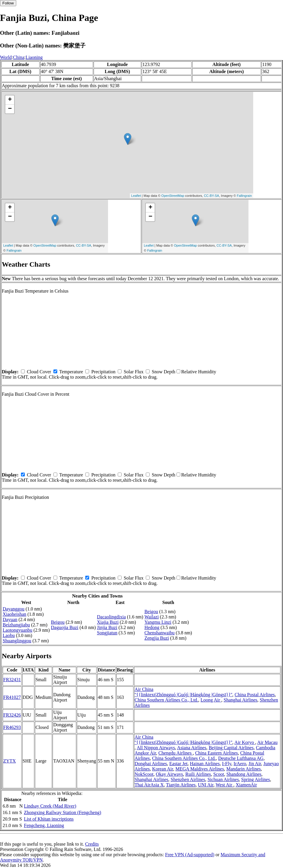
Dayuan (10, 619)
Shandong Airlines (244, 774)
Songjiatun (107, 633)
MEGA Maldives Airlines (199, 769)
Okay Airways (169, 774)
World (6, 57)
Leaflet (136, 196)
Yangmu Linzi (158, 622)
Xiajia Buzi (108, 622)
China (19, 57)
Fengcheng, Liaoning (44, 825)
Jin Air (255, 764)
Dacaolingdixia (112, 617)
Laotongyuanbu (17, 630)
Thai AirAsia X (149, 785)
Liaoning (34, 57)
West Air (225, 785)
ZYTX (10, 761)
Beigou (58, 622)
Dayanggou (14, 609)
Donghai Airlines (151, 764)
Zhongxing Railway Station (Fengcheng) (63, 812)
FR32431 (12, 680)
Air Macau (268, 742)
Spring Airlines (255, 779)
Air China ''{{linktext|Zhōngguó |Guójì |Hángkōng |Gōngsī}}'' (183, 692)
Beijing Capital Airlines (231, 748)
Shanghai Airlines (241, 700)
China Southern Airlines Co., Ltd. (166, 700)
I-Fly (226, 764)
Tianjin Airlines (181, 785)
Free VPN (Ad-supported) (190, 855)
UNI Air (206, 785)
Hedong (152, 627)
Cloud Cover (39, 372)
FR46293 (12, 727)
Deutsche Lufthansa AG (241, 758)
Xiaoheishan (14, 614)
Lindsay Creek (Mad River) (50, 806)
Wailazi (151, 617)
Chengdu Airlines (176, 753)
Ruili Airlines (198, 774)
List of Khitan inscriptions (49, 819)
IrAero (240, 764)
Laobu (9, 635)
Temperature (71, 372)
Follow (8, 3)
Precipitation (103, 372)
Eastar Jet (179, 764)
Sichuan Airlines (223, 779)
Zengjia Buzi (157, 638)
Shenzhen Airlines (188, 779)
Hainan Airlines (205, 764)
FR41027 (12, 697)
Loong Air (211, 700)
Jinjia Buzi (107, 627)
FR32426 (12, 715)
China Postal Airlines (255, 695)
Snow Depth (163, 372)
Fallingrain (244, 196)
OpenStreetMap (173, 196)
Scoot (219, 774)
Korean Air (163, 769)
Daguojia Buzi (65, 627)
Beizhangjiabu (16, 625)
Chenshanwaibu (159, 633)
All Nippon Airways (156, 748)
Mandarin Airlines (244, 769)
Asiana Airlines (192, 748)
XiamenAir (246, 785)
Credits (92, 844)
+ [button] (10, 100)
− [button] (10, 109)
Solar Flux (134, 372)
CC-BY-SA (212, 196)
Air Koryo (245, 742)
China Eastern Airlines (216, 753)
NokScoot (144, 774)
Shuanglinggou (17, 641)
